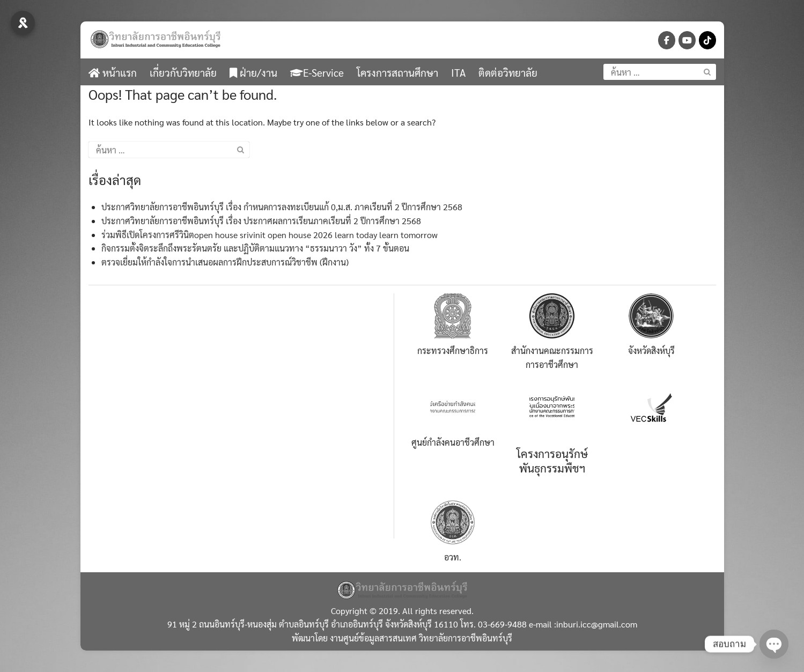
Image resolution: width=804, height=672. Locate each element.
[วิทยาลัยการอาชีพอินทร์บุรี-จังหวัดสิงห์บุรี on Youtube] (687, 40)
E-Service (317, 72)
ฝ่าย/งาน (253, 72)
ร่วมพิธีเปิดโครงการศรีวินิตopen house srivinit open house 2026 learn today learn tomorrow (270, 235)
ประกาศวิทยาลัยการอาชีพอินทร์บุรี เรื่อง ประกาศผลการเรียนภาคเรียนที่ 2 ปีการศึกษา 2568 (261, 221)
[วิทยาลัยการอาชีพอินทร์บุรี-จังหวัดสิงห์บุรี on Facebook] (667, 40)
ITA (458, 72)
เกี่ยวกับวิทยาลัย (183, 72)
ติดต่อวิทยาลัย (508, 72)
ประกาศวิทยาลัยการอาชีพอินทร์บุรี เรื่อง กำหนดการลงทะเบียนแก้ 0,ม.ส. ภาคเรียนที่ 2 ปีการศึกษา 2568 (282, 207)
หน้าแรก (113, 72)
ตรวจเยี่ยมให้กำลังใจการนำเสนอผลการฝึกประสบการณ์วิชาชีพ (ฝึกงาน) (225, 262)
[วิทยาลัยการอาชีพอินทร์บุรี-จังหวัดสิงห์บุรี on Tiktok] (707, 40)
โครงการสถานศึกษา (397, 72)
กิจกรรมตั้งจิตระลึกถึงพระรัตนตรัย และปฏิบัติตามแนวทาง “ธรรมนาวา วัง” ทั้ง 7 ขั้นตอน (255, 248)
